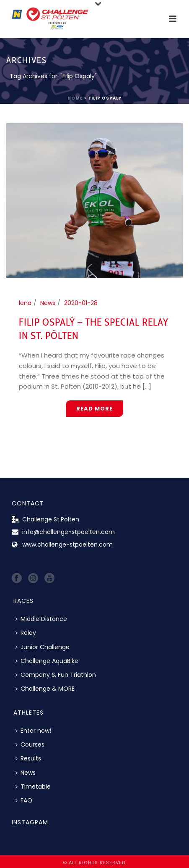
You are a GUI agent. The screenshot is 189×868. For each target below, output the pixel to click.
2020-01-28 (81, 303)
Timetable (33, 786)
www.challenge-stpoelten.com (67, 544)
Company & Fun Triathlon (56, 675)
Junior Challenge (43, 647)
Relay (26, 633)
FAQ (24, 800)
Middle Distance (41, 619)
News (48, 303)
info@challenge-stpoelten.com (69, 532)
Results (28, 758)
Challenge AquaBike (47, 661)
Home (75, 98)
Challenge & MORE (45, 689)
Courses (30, 744)
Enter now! (33, 731)
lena (25, 303)
